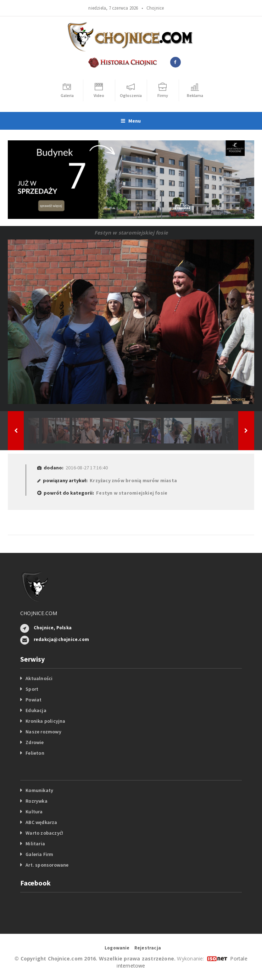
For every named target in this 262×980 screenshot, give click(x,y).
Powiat (34, 700)
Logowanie (117, 948)
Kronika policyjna (46, 721)
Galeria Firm (40, 854)
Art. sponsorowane (47, 865)
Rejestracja (148, 948)
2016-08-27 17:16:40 (87, 468)
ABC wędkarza (41, 822)
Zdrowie (35, 742)
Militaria (35, 844)
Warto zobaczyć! (44, 833)
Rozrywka (37, 801)
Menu (131, 121)
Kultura (34, 812)
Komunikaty (39, 790)
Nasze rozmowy (43, 732)
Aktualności (39, 678)
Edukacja (36, 710)
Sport (32, 689)
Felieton (35, 753)
